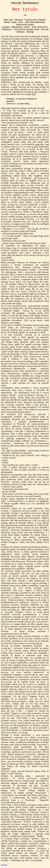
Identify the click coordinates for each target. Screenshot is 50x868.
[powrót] (4, 865)
